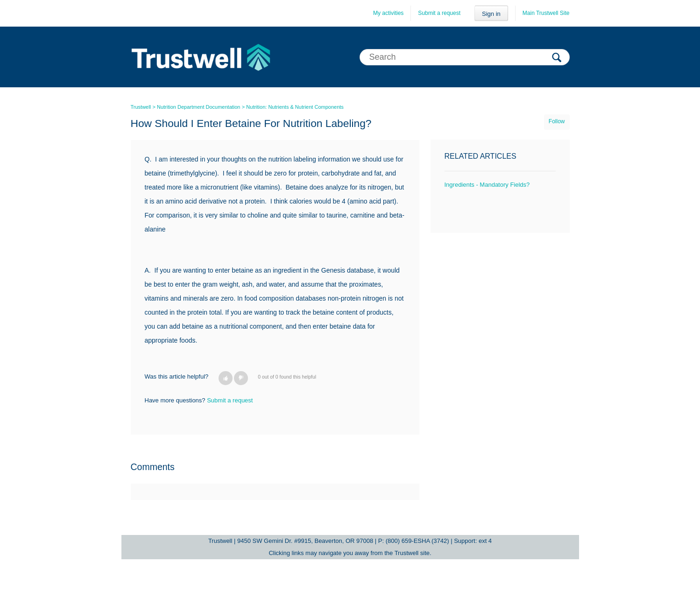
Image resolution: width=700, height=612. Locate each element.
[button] (226, 378)
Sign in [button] (491, 14)
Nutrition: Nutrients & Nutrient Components (295, 107)
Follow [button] (557, 121)
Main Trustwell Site (546, 13)
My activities (388, 13)
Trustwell (141, 107)
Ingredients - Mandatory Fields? (487, 185)
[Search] (465, 57)
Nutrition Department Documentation (199, 107)
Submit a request (439, 13)
